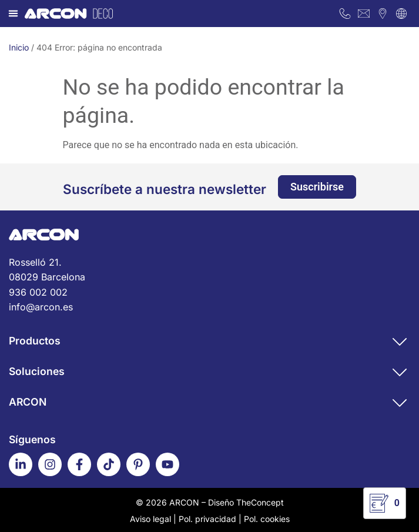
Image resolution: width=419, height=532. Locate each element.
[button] (14, 14)
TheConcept (260, 502)
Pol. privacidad (207, 519)
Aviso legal (150, 519)
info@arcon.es (41, 307)
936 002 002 (38, 292)
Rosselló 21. (209, 271)
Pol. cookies (267, 519)
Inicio (19, 47)
